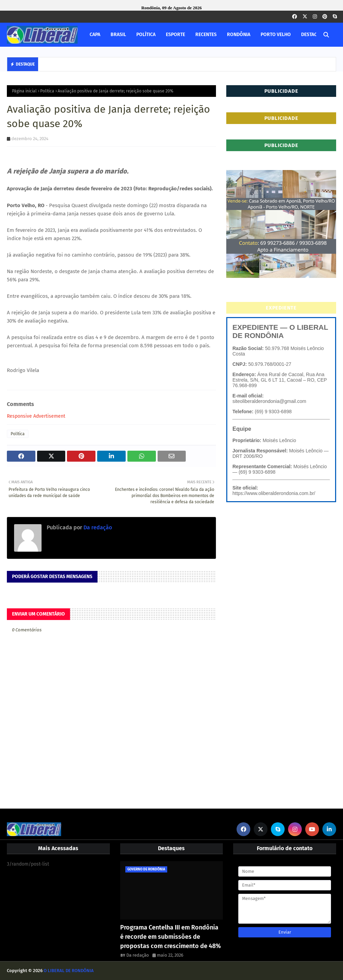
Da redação (97, 527)
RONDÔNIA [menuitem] (239, 35)
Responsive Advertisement (36, 416)
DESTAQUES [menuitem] (313, 35)
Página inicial (24, 91)
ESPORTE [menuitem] (175, 35)
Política (47, 91)
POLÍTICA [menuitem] (146, 35)
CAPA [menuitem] (95, 35)
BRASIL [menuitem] (118, 35)
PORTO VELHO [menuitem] (276, 35)
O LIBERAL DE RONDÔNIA (69, 971)
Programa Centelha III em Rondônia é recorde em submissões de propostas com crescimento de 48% (170, 937)
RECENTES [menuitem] (206, 35)
